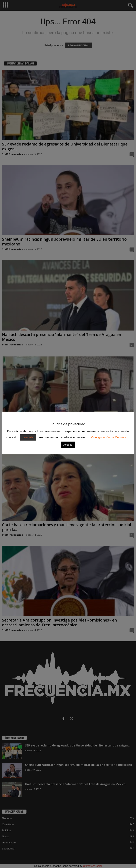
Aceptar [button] (68, 445)
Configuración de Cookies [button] (109, 437)
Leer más (28, 437)
